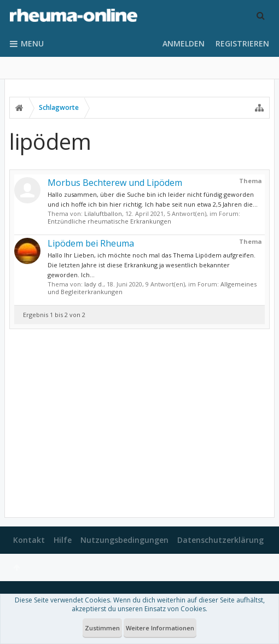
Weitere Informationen (160, 628)
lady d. (94, 284)
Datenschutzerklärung (220, 540)
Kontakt (29, 540)
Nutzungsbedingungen (124, 540)
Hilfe (63, 540)
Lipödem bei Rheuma (91, 243)
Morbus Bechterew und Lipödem (115, 183)
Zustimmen (102, 628)
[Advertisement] (139, 423)
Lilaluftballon (103, 213)
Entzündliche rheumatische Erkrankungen (109, 221)
